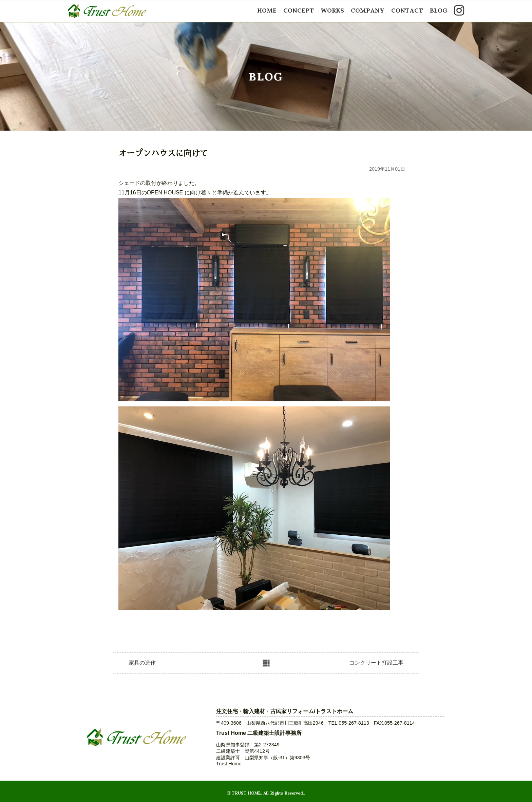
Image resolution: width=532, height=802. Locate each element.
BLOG (439, 10)
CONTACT (407, 10)
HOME (267, 10)
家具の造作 (142, 663)
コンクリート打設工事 (376, 663)
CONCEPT (299, 10)
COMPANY (368, 10)
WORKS (332, 10)
